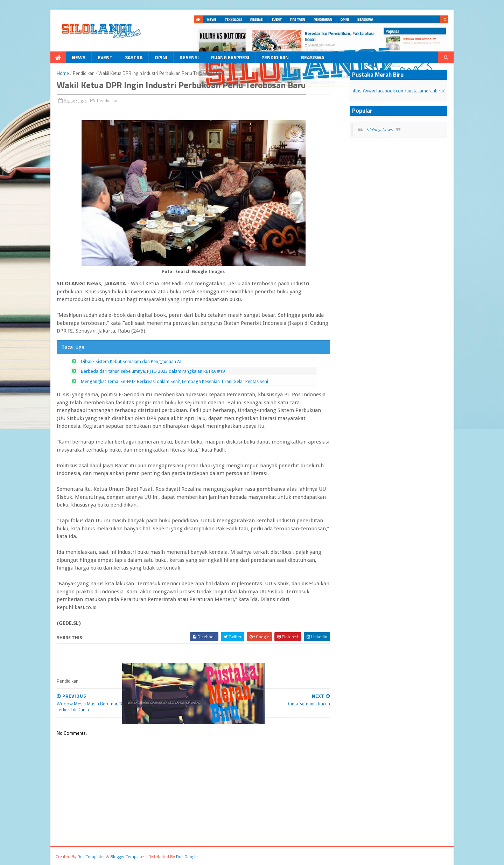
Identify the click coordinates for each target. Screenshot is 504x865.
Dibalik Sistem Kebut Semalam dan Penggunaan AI (131, 361)
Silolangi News (379, 130)
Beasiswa (313, 57)
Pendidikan (275, 57)
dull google (187, 856)
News (79, 57)
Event (105, 57)
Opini (161, 57)
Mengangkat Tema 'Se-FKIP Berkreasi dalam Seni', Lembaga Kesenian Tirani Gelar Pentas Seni (174, 381)
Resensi (189, 57)
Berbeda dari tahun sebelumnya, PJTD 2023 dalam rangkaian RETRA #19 (153, 371)
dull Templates (91, 856)
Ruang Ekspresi (230, 57)
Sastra (134, 57)
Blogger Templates (128, 856)
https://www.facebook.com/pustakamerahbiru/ (398, 91)
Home (63, 73)
